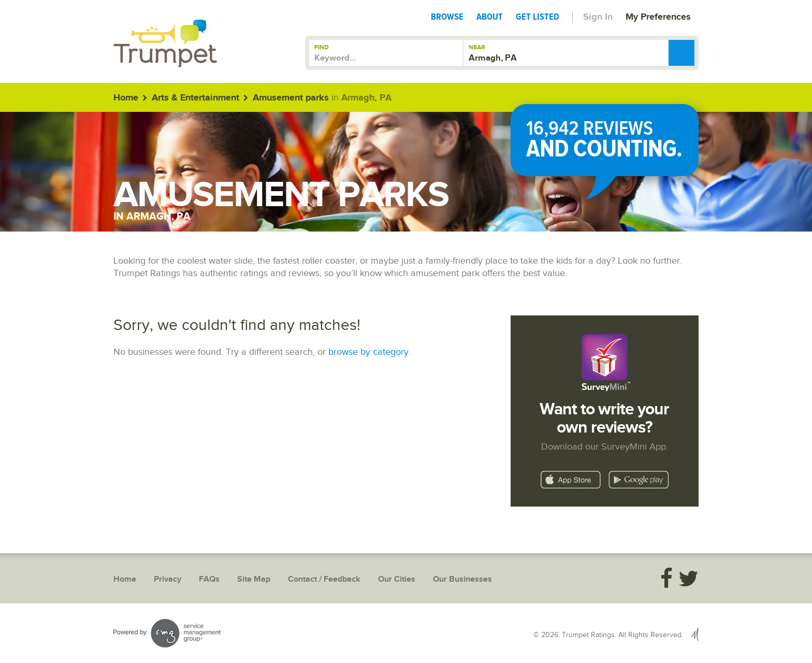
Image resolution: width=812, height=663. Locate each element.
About (490, 17)
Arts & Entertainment (195, 98)
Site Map (254, 579)
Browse (447, 17)
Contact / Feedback (324, 579)
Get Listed (538, 17)
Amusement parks (291, 98)
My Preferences (658, 17)
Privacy (168, 579)
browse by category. (369, 352)
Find (322, 47)
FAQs (209, 579)
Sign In (598, 17)
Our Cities (397, 579)
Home (126, 98)
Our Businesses (462, 579)
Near (477, 47)
